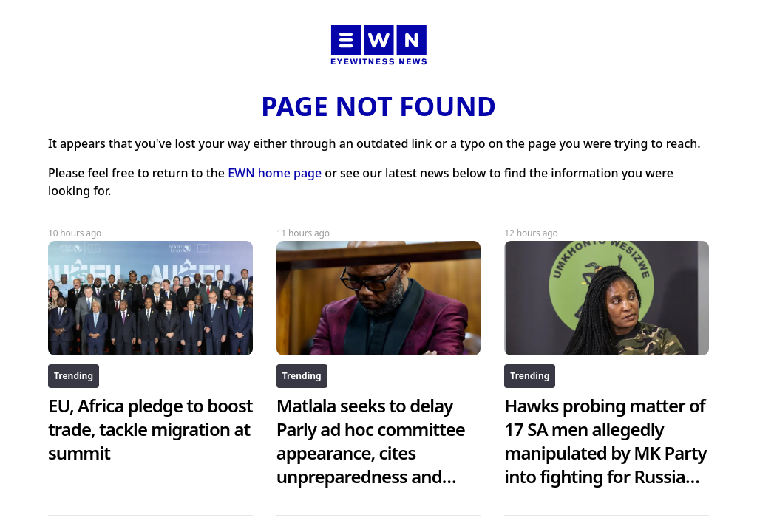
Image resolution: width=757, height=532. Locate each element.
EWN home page (275, 173)
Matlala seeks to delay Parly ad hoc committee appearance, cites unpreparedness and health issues (371, 453)
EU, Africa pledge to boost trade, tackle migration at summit (150, 429)
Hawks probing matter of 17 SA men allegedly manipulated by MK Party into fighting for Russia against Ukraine (605, 453)
